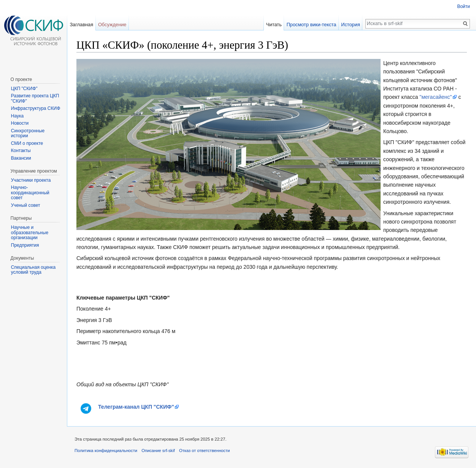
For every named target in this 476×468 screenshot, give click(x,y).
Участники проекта (31, 180)
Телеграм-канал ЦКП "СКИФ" (136, 407)
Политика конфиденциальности (106, 451)
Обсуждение (112, 25)
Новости (20, 123)
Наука (17, 116)
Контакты (21, 151)
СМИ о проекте (27, 143)
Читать (274, 25)
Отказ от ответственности (205, 451)
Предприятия (25, 245)
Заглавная (81, 25)
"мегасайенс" (436, 97)
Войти (463, 6)
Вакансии (21, 158)
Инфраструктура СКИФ (36, 108)
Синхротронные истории (28, 133)
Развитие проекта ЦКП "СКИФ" (35, 98)
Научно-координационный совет (30, 193)
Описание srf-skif (158, 451)
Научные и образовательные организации (30, 232)
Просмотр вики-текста (312, 25)
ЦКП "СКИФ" (24, 89)
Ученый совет (26, 205)
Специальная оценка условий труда (33, 270)
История (351, 25)
